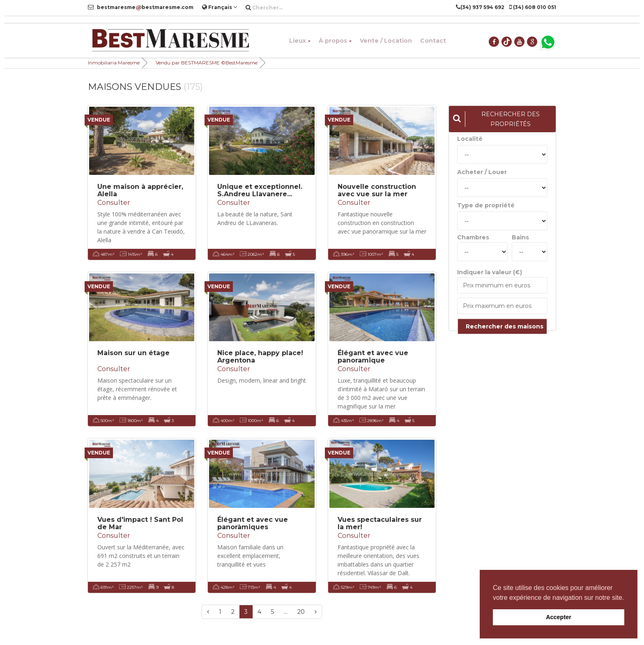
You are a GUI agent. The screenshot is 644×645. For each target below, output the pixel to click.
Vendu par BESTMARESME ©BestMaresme (207, 63)
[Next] (316, 612)
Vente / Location (386, 41)
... (286, 612)
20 (301, 612)
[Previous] (208, 612)
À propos (335, 41)
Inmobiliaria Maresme (114, 63)
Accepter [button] (559, 617)
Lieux (300, 41)
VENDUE (99, 120)
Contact (433, 41)
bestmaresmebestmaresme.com (141, 7)
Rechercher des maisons (505, 326)
